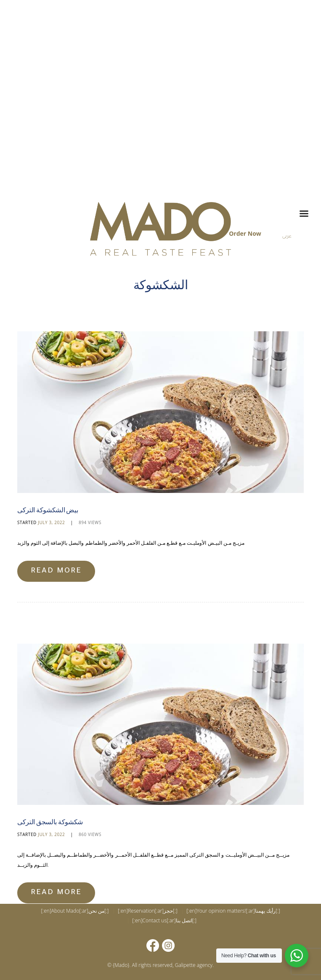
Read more (56, 571)
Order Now (245, 233)
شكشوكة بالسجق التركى (52, 822)
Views (90, 522)
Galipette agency (194, 965)
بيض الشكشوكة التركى (49, 510)
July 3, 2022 (51, 522)
